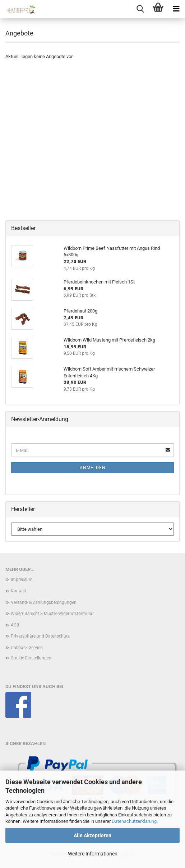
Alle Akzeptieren (92, 835)
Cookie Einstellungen (31, 658)
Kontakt (18, 591)
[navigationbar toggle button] (176, 9)
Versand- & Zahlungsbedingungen (44, 602)
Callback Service (27, 648)
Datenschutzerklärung (134, 821)
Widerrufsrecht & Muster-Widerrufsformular (52, 614)
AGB (15, 625)
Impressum (22, 580)
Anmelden (93, 468)
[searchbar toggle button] (140, 9)
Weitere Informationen (93, 854)
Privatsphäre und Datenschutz (40, 636)
